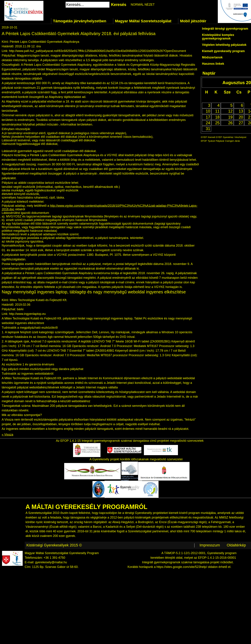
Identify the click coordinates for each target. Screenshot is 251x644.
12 (230, 111)
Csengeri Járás (232, 141)
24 (208, 123)
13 (241, 111)
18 (217, 117)
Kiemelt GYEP (215, 137)
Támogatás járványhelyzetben (80, 21)
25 (217, 123)
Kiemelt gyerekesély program (223, 51)
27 (241, 123)
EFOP (204, 141)
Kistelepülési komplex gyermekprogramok (218, 37)
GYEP (204, 137)
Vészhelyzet (240, 137)
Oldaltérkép (236, 545)
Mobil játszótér (193, 21)
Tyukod (211, 141)
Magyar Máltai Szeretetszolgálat (143, 21)
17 (208, 117)
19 (230, 117)
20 (241, 117)
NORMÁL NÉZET (143, 5)
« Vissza (7, 435)
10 (208, 111)
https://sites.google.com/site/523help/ (182, 567)
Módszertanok (212, 57)
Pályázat (220, 141)
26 (230, 123)
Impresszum (210, 545)
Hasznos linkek (213, 64)
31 (208, 129)
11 (217, 111)
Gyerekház (228, 137)
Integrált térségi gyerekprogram (225, 29)
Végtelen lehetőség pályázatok (224, 45)
